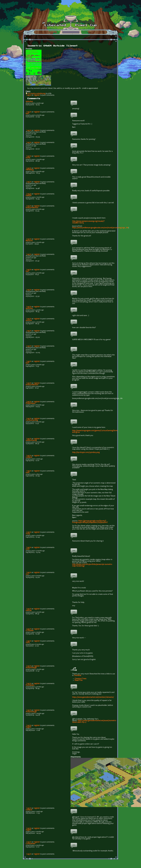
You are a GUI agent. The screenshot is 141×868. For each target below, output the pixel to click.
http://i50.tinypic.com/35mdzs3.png (86, 452)
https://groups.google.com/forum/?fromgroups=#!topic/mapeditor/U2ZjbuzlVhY (90, 522)
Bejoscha (29, 241)
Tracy (28, 534)
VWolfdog (30, 170)
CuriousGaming (32, 420)
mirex (28, 158)
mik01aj (29, 611)
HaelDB (29, 196)
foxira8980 (30, 685)
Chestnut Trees (80, 679)
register (37, 95)
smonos (29, 320)
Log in (29, 95)
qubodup (29, 102)
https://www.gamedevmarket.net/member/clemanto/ (93, 697)
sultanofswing (31, 440)
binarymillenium (32, 208)
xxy (27, 574)
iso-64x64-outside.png (37, 94)
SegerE (28, 727)
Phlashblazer (31, 403)
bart (27, 114)
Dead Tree (79, 680)
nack (28, 473)
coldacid (29, 457)
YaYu (28, 643)
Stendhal (77, 676)
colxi (28, 549)
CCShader (30, 631)
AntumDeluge (31, 668)
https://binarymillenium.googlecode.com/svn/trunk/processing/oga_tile (100, 228)
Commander (31, 844)
